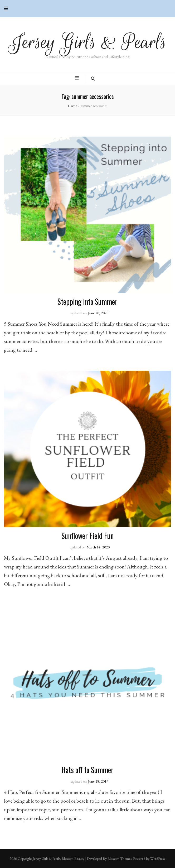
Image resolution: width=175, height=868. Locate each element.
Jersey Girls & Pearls (88, 42)
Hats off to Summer (87, 770)
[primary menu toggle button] (77, 78)
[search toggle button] (93, 79)
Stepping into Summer (87, 302)
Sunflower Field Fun (87, 536)
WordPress (157, 859)
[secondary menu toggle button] (6, 9)
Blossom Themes (120, 859)
